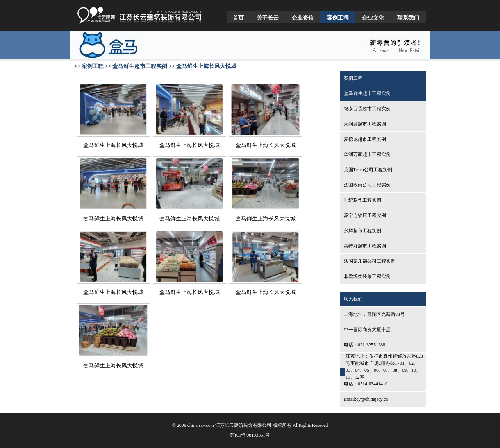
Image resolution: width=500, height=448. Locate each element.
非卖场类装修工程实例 (367, 276)
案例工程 (338, 18)
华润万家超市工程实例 (367, 154)
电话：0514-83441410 (366, 384)
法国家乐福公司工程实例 (370, 261)
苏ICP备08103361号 (250, 435)
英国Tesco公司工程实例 (368, 170)
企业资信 (303, 18)
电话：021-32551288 (364, 345)
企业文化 (373, 18)
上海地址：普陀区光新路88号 (374, 314)
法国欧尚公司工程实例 (367, 185)
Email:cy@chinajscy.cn (366, 399)
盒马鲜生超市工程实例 (367, 93)
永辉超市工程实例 (362, 231)
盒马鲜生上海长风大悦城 (113, 145)
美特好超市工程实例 (365, 246)
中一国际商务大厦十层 (367, 330)
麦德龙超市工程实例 (365, 139)
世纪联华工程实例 (362, 200)
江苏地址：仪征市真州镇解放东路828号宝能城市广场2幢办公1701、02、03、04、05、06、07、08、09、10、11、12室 (384, 367)
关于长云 (268, 18)
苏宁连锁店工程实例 (365, 215)
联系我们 (408, 18)
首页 (238, 18)
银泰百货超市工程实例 (367, 109)
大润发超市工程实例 (365, 124)
